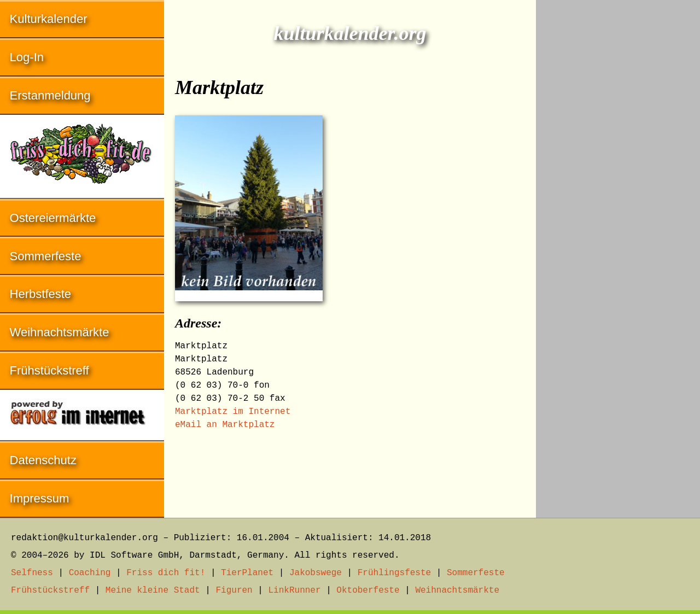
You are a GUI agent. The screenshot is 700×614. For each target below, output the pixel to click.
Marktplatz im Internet (233, 412)
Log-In (27, 57)
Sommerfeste (46, 256)
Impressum (40, 498)
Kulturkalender (49, 19)
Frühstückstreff (49, 370)
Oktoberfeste (368, 590)
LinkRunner (295, 590)
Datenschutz (43, 460)
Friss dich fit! (166, 573)
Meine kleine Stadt (153, 590)
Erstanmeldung (50, 95)
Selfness (32, 573)
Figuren (234, 590)
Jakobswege (316, 573)
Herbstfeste (41, 294)
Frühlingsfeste (394, 573)
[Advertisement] (618, 164)
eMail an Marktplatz (225, 425)
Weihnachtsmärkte (60, 332)
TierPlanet (247, 573)
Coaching (90, 573)
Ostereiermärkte (53, 218)
